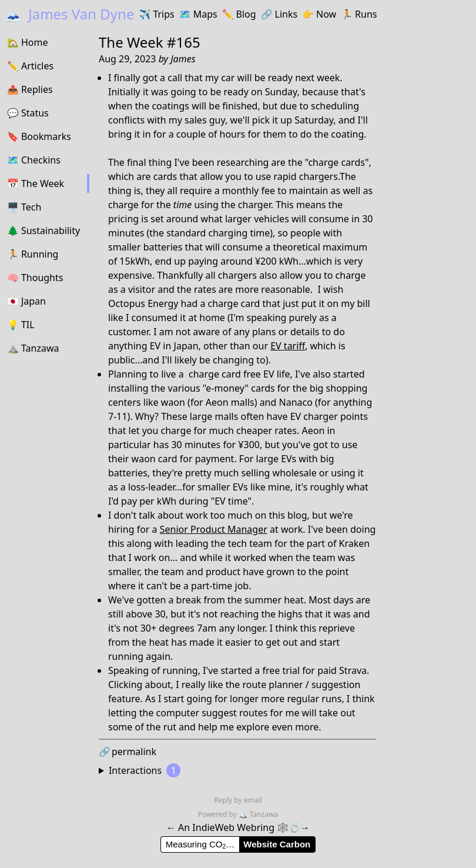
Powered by (218, 814)
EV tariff (288, 346)
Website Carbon (277, 844)
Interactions (145, 770)
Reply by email (238, 800)
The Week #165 (150, 42)
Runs (359, 14)
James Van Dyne (69, 14)
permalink (128, 752)
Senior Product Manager (214, 529)
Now (319, 14)
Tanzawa (258, 814)
